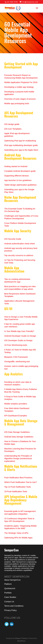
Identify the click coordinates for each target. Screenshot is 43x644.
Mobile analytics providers (16, 404)
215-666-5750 (12, 2)
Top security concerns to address (19, 255)
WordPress (21, 641)
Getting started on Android (16, 166)
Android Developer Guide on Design (20, 336)
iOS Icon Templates (13, 129)
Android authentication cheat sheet (20, 244)
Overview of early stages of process (20, 99)
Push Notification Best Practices (18, 478)
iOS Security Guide (13, 239)
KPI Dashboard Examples (16, 416)
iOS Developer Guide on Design (18, 340)
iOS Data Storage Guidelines (17, 432)
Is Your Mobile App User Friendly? (19, 331)
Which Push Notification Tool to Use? (21, 482)
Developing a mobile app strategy (19, 87)
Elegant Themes (21, 638)
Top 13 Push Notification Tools (18, 487)
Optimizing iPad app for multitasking (20, 141)
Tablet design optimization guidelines (20, 185)
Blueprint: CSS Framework (16, 357)
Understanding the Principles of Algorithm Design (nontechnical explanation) (18, 458)
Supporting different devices (17, 176)
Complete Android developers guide (20, 171)
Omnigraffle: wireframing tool (17, 362)
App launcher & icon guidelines (18, 180)
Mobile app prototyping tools (17, 103)
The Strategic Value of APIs (16, 533)
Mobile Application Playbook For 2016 (21, 82)
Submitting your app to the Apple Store (21, 150)
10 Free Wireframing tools (16, 345)
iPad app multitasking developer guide (21, 145)
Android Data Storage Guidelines (19, 437)
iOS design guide (12, 124)
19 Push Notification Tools (16, 492)
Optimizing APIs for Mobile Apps (18, 538)
